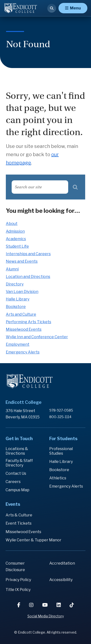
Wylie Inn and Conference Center (37, 337)
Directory (15, 284)
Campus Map (17, 490)
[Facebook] (19, 605)
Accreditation (62, 563)
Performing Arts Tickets (29, 322)
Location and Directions (28, 277)
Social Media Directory (46, 616)
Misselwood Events (24, 329)
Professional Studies (61, 451)
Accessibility (61, 580)
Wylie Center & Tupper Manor (33, 540)
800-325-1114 (60, 417)
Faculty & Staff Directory (19, 463)
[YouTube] (45, 605)
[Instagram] (32, 605)
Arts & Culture (19, 515)
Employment (18, 344)
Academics (16, 239)
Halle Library (18, 299)
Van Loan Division (22, 292)
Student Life (17, 246)
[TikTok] (72, 605)
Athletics (58, 478)
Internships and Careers (28, 254)
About (12, 224)
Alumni (12, 269)
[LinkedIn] (59, 605)
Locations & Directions (17, 451)
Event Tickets (19, 523)
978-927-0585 (61, 410)
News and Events (22, 261)
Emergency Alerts (23, 352)
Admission (15, 231)
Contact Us (16, 473)
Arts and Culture (21, 314)
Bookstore (16, 307)
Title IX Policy (18, 590)
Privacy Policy (18, 580)
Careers (13, 482)
